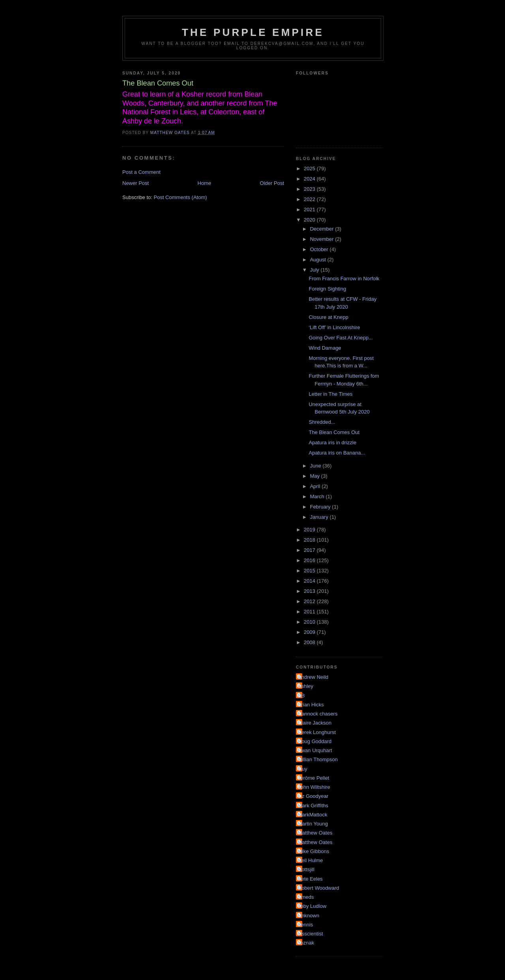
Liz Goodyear (313, 796)
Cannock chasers (318, 714)
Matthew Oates (315, 833)
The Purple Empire (253, 32)
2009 (310, 632)
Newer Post (136, 183)
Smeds (306, 897)
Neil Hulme (310, 860)
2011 (310, 612)
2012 (310, 601)
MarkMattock (312, 815)
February (321, 507)
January (320, 517)
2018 (310, 540)
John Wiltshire (314, 787)
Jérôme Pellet (313, 778)
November (323, 239)
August (319, 260)
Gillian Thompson (318, 759)
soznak (306, 943)
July (315, 270)
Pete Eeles (310, 879)
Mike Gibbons (313, 851)
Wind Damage (325, 348)
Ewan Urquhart (315, 750)
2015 (310, 571)
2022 (310, 199)
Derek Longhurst (317, 732)
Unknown (309, 916)
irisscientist (310, 934)
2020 (310, 220)
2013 (310, 591)
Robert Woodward (319, 888)
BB (301, 696)
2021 (310, 210)
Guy (303, 769)
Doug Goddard (315, 741)
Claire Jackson (315, 723)
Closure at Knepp (328, 317)
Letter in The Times (330, 394)
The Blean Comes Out (334, 432)
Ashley (306, 686)
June (316, 466)
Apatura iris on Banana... (337, 453)
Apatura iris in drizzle (332, 442)
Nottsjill (306, 869)
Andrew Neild (313, 677)
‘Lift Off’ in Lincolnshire (334, 327)
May (316, 476)
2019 (310, 530)
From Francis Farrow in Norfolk (344, 279)
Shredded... (322, 422)
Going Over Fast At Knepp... (341, 338)
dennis (305, 925)
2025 (310, 169)
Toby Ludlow (312, 906)
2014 (310, 581)
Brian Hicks (311, 705)
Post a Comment (141, 172)
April (316, 486)
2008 (310, 642)
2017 (310, 550)
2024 (310, 179)
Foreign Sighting (327, 289)
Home (205, 183)
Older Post (272, 183)
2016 (310, 560)
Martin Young (313, 824)
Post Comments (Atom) (180, 197)
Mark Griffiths (313, 806)
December (323, 229)
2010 (310, 622)
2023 (310, 189)
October (320, 249)
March (318, 497)
